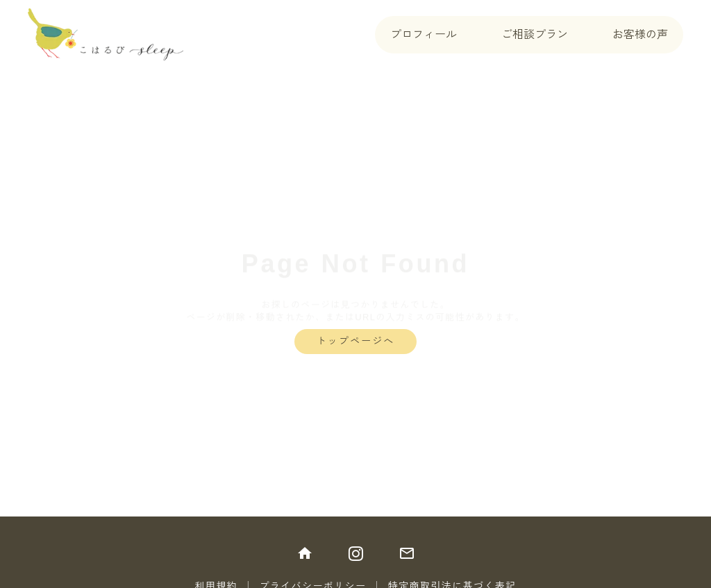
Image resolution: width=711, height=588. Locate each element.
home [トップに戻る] (305, 553)
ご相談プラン (535, 34)
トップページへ (356, 341)
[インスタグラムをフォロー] (356, 553)
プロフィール (424, 34)
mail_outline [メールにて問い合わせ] (407, 553)
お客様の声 (640, 34)
